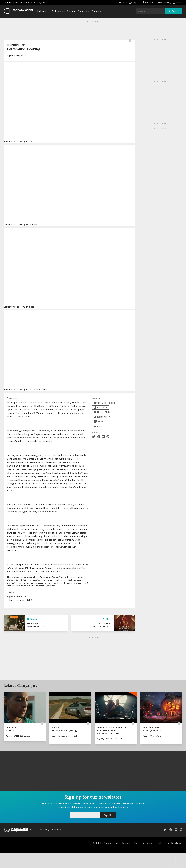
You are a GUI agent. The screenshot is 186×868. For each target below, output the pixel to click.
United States (103, 412)
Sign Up (108, 815)
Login (123, 3)
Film (98, 422)
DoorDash (11, 727)
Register (135, 3)
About (137, 843)
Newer (32, 619)
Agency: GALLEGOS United (18, 736)
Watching (164, 3)
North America (103, 417)
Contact (126, 843)
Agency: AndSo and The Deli (64, 736)
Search (174, 11)
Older (107, 619)
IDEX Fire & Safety (151, 727)
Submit (178, 3)
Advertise (148, 843)
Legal (158, 843)
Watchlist (97, 11)
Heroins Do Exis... (102, 626)
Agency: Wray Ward (152, 736)
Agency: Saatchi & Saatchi (110, 739)
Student (71, 11)
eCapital (55, 727)
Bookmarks (149, 3)
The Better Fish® (16, 45)
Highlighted (43, 11)
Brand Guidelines (173, 843)
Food (98, 426)
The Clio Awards (23, 3)
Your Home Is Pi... (37, 626)
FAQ (116, 843)
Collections (84, 11)
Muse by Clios (40, 3)
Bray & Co (21, 55)
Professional (58, 11)
